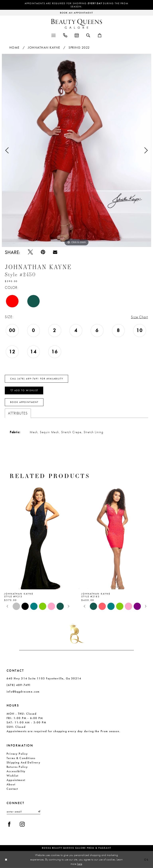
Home (15, 48)
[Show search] (88, 35)
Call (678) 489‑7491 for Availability (37, 379)
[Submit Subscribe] (39, 812)
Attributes (18, 413)
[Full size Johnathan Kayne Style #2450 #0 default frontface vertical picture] (76, 150)
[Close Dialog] (6, 860)
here (80, 864)
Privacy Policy (17, 754)
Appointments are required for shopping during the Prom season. (76, 5)
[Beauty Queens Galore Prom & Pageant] (76, 24)
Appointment (16, 780)
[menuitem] (53, 35)
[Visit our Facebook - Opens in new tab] (9, 824)
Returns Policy (17, 767)
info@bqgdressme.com (23, 692)
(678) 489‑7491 (19, 685)
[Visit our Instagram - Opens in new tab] (22, 824)
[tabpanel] (76, 150)
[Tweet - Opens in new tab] (30, 252)
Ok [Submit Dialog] (146, 860)
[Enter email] (24, 812)
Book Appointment (24, 402)
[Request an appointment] (76, 13)
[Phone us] (65, 35)
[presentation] (38, 537)
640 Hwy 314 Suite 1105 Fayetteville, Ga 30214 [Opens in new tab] (44, 678)
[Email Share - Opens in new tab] (55, 252)
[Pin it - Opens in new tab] (43, 252)
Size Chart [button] (139, 317)
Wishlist (12, 776)
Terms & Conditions (21, 758)
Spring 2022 (79, 48)
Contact (12, 789)
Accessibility (16, 771)
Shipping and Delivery (24, 762)
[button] (53, 35)
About (11, 784)
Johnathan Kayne (44, 48)
